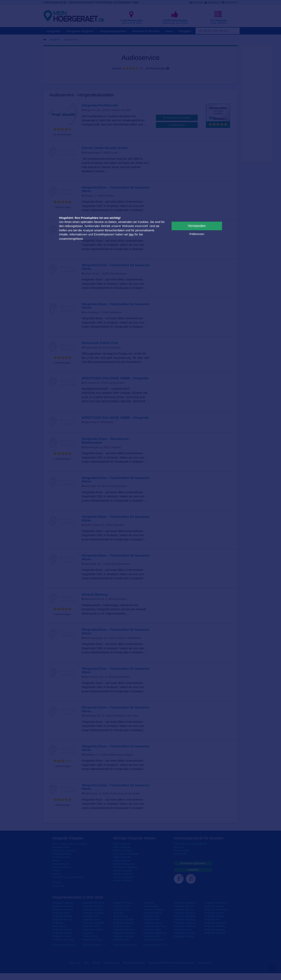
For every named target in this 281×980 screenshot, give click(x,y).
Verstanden (197, 226)
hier (131, 234)
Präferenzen (197, 234)
